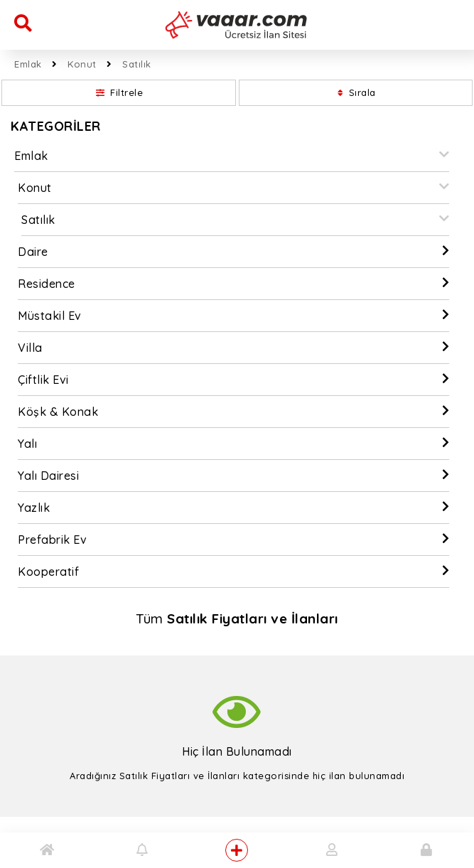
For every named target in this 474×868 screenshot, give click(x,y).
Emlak (28, 64)
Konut (82, 64)
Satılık (137, 64)
